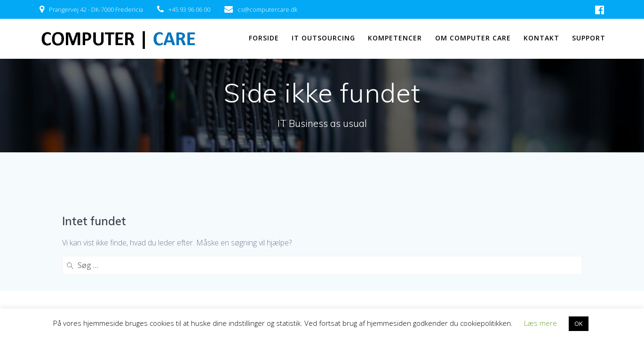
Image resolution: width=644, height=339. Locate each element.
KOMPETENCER (395, 38)
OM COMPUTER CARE (473, 38)
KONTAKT (541, 38)
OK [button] (579, 323)
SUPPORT (589, 38)
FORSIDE (264, 38)
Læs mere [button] (541, 323)
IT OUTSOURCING (323, 38)
